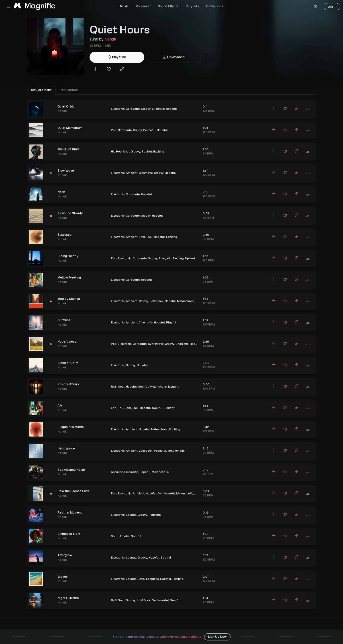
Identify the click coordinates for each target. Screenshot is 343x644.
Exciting (159, 151)
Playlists (192, 6)
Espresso (64, 235)
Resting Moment (70, 512)
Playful (171, 322)
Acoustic (117, 472)
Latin (141, 579)
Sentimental (166, 493)
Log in (332, 6)
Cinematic (146, 173)
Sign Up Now (217, 637)
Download (174, 57)
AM (60, 406)
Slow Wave (66, 171)
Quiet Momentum (70, 128)
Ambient (132, 173)
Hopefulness (67, 341)
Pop (114, 130)
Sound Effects (168, 6)
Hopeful (171, 109)
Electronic (118, 109)
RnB (114, 387)
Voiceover (143, 6)
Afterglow (65, 555)
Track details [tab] (69, 90)
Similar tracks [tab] (41, 90)
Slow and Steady (70, 213)
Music (124, 6)
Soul (126, 151)
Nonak (110, 39)
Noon (61, 192)
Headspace (66, 448)
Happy (137, 130)
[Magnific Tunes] (34, 7)
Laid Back (146, 237)
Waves (63, 577)
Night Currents (68, 598)
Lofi (114, 408)
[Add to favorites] (109, 70)
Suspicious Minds (71, 427)
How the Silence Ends (73, 491)
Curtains (64, 320)
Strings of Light (69, 534)
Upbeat (190, 258)
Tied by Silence (69, 299)
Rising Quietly (68, 256)
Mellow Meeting (69, 277)
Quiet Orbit (66, 106)
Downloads (215, 6)
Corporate (133, 109)
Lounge (131, 515)
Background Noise (71, 470)
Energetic (158, 109)
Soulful (147, 151)
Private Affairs (68, 384)
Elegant (173, 387)
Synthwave (156, 344)
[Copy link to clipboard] (122, 70)
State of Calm (68, 363)
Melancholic (186, 301)
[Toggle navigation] (9, 6)
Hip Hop (116, 151)
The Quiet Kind (68, 149)
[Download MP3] (308, 109)
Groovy (146, 109)
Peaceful (149, 130)
